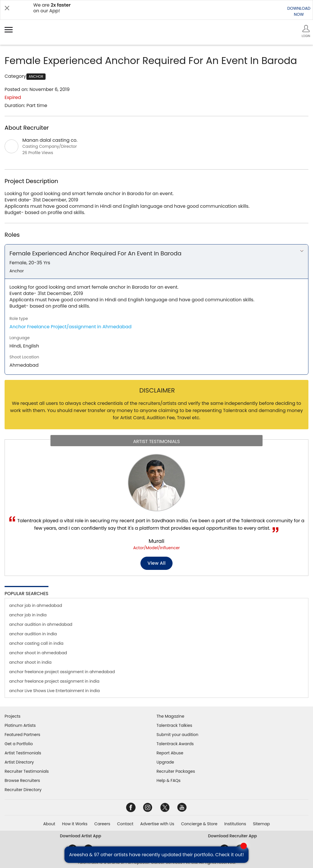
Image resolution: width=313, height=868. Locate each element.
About (49, 824)
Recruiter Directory (23, 790)
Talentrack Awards (175, 744)
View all (157, 563)
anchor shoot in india (30, 662)
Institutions (235, 824)
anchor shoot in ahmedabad (38, 653)
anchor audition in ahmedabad (41, 624)
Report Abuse (170, 753)
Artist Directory (19, 762)
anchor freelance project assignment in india (54, 681)
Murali (157, 541)
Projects (12, 716)
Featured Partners (22, 735)
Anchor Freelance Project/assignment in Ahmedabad (71, 327)
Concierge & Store (199, 824)
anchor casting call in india (36, 643)
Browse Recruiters (22, 780)
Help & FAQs (169, 780)
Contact (125, 824)
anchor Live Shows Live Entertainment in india (54, 691)
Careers (102, 824)
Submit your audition (177, 735)
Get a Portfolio (19, 744)
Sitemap (262, 824)
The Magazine (170, 716)
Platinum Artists (20, 725)
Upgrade (165, 762)
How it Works (75, 824)
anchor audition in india (33, 634)
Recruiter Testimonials (27, 771)
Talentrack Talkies (174, 725)
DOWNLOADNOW (299, 11)
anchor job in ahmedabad (36, 605)
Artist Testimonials (23, 753)
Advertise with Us (157, 824)
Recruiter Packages (176, 771)
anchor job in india (28, 615)
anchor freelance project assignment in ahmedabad (62, 672)
